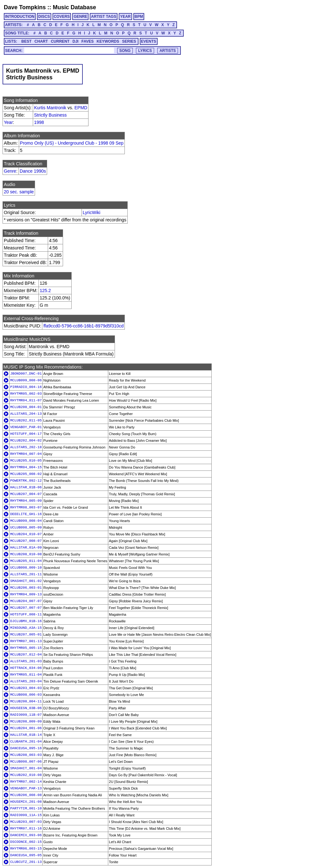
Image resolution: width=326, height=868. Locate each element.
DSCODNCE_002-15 (26, 842)
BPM (139, 17)
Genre (10, 171)
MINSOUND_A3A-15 (26, 628)
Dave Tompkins (25, 7)
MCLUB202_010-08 (26, 775)
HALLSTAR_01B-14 (26, 735)
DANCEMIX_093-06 (26, 835)
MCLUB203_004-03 (26, 688)
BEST (26, 41)
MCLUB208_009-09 (26, 721)
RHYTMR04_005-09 (26, 501)
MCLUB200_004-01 (26, 407)
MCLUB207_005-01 (26, 635)
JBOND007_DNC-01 (26, 374)
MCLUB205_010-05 (26, 461)
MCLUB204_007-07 (26, 601)
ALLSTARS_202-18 (26, 447)
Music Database (74, 7)
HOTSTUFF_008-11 (26, 614)
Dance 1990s (33, 171)
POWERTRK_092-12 (26, 481)
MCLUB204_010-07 (26, 534)
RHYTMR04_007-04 (26, 454)
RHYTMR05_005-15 (26, 648)
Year (8, 122)
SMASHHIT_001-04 (26, 768)
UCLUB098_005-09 (26, 527)
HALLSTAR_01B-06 (26, 487)
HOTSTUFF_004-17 (26, 434)
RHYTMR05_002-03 (26, 394)
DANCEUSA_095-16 (26, 748)
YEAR (125, 17)
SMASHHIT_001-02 (26, 581)
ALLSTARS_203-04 (26, 681)
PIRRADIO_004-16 (26, 387)
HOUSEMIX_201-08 (26, 802)
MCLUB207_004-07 (26, 494)
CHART (41, 41)
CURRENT (60, 41)
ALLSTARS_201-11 (26, 574)
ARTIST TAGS (104, 17)
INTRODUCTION (20, 17)
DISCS (44, 17)
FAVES (88, 41)
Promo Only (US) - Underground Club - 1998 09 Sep (72, 143)
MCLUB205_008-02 (26, 474)
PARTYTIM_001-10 (26, 808)
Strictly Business (50, 115)
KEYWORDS (108, 41)
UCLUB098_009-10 (26, 568)
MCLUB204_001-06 (26, 728)
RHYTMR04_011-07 (26, 400)
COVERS (62, 17)
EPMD (81, 108)
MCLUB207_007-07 (26, 608)
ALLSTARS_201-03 (26, 661)
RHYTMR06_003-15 (26, 849)
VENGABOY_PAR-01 (26, 427)
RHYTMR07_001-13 (26, 641)
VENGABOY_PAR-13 (26, 788)
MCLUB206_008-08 (26, 795)
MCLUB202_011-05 (26, 420)
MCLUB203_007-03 (26, 822)
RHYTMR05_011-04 (26, 675)
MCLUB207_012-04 (26, 655)
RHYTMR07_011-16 (26, 829)
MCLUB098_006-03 (26, 695)
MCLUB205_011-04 (26, 561)
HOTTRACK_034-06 (26, 668)
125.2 (45, 291)
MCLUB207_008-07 (26, 541)
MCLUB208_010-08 (26, 554)
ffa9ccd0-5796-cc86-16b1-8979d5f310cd (83, 326)
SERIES (129, 41)
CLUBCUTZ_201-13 (26, 862)
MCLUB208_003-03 (26, 755)
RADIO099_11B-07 (26, 715)
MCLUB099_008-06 (26, 380)
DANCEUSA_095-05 (26, 855)
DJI (76, 41)
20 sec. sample (19, 192)
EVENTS (149, 41)
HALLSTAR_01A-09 (26, 548)
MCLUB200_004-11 (26, 701)
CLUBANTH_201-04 (26, 742)
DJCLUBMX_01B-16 (26, 621)
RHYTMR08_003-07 (26, 507)
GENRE (80, 17)
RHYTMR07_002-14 (26, 782)
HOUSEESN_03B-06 (26, 708)
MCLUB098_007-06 (26, 762)
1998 (39, 122)
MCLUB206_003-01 (26, 588)
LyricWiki (92, 212)
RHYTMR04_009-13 (26, 594)
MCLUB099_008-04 (26, 521)
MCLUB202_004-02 (26, 441)
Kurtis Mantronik (50, 108)
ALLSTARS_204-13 (26, 414)
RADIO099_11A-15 (26, 815)
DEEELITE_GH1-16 (26, 514)
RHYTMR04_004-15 (26, 467)
